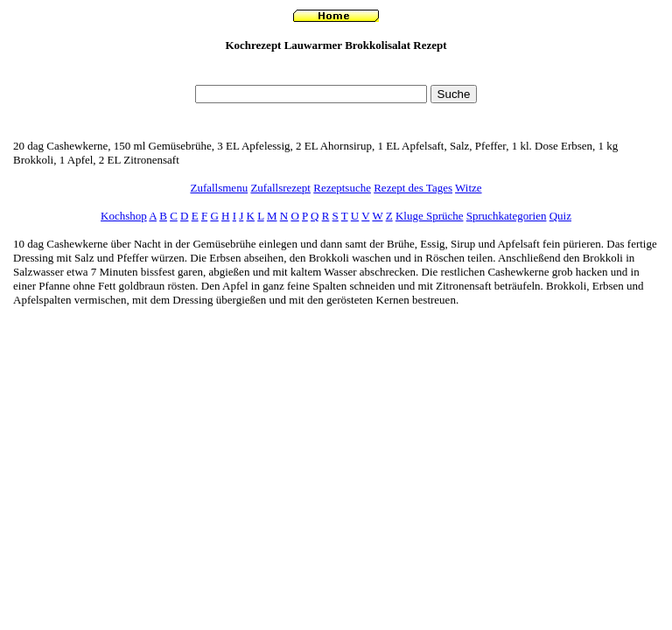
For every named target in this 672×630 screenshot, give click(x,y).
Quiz (560, 216)
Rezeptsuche (342, 188)
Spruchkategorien (507, 216)
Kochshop (124, 216)
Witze (469, 188)
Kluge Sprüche (430, 216)
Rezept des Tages (413, 188)
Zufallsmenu (219, 188)
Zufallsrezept (280, 188)
